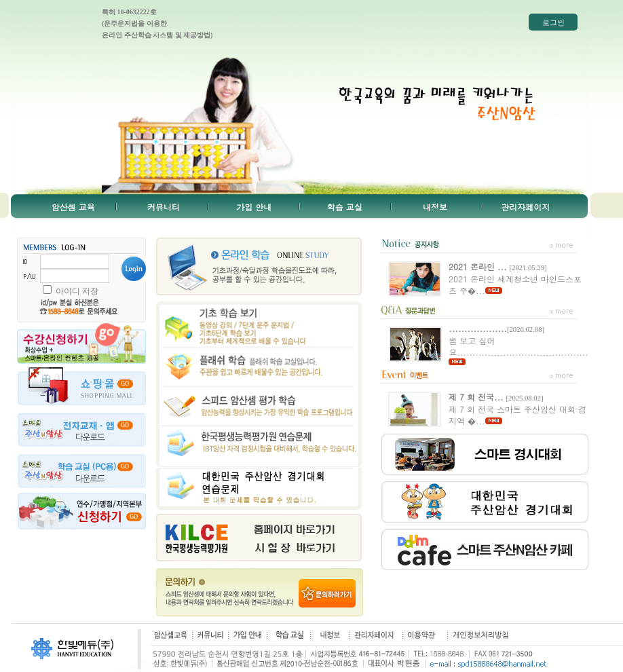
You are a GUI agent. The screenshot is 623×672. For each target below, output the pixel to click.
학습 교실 (345, 207)
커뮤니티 (164, 207)
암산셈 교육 (73, 207)
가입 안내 (254, 207)
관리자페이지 (525, 207)
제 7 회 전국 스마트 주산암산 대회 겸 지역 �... (517, 409)
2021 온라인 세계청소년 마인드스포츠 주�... (515, 278)
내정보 (435, 207)
